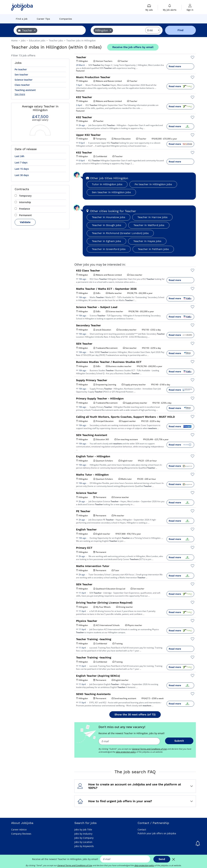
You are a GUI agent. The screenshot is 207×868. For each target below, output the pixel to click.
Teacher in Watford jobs (149, 225)
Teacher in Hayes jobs (147, 241)
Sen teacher (21, 75)
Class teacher (22, 85)
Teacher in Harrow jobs (152, 217)
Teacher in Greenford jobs (109, 249)
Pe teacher (21, 69)
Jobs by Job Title (83, 830)
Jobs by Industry (83, 834)
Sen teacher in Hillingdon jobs (111, 192)
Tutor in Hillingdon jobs (107, 184)
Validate (25, 222)
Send (162, 859)
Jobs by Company (84, 838)
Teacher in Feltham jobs (153, 249)
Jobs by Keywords (84, 846)
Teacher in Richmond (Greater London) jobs (120, 233)
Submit (179, 741)
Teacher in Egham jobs (106, 241)
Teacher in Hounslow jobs (108, 217)
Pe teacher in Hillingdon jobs (153, 184)
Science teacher (24, 80)
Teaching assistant (25, 90)
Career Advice (19, 830)
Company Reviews (21, 834)
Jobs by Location (83, 842)
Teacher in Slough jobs (106, 225)
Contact (142, 830)
